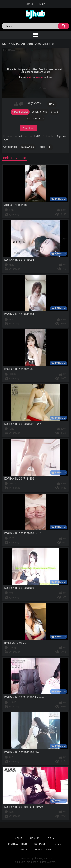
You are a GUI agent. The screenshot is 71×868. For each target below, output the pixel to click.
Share (55, 112)
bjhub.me (32, 862)
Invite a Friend (17, 844)
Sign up (30, 4)
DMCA (24, 850)
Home (18, 838)
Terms (57, 844)
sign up (39, 77)
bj (50, 147)
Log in (42, 4)
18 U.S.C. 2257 (43, 850)
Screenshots (39, 112)
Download (28, 128)
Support (40, 844)
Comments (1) (35, 119)
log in (30, 77)
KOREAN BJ (28, 147)
